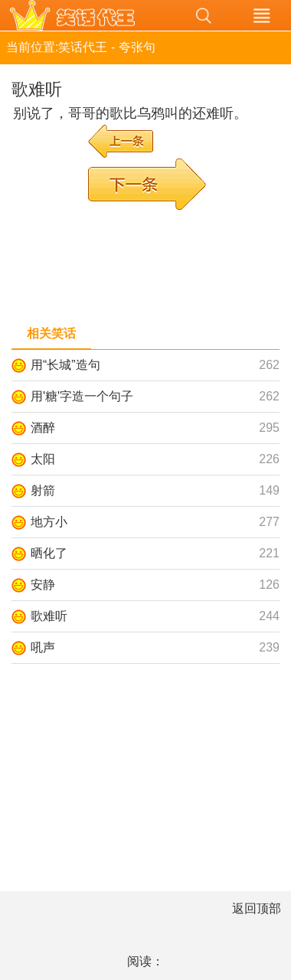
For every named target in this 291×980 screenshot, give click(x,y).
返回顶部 (257, 908)
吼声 (43, 647)
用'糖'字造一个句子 (82, 396)
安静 (43, 585)
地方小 (49, 522)
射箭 (43, 490)
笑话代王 (87, 15)
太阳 (43, 459)
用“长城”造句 (65, 365)
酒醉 (43, 428)
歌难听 (49, 616)
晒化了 (49, 553)
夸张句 (137, 47)
